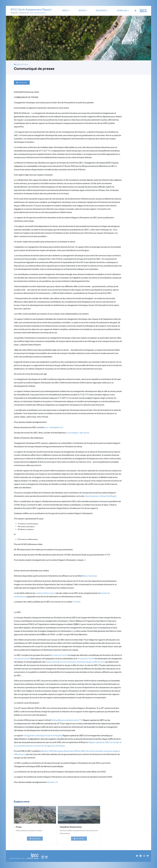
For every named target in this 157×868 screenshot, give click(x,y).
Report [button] (82, 11)
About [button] (65, 11)
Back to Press (22, 65)
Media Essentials (90, 576)
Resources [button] (101, 11)
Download (22, 83)
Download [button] (122, 11)
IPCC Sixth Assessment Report (31, 11)
